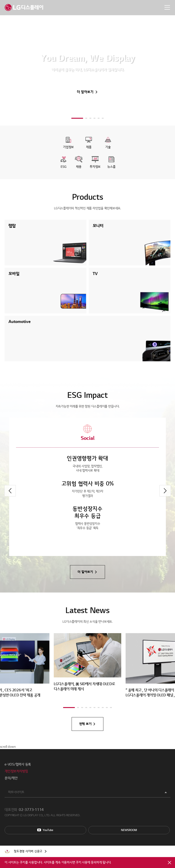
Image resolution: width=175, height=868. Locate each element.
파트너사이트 (16, 792)
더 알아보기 (85, 92)
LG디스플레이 (24, 8)
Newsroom (129, 830)
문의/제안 (11, 778)
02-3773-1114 (31, 810)
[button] (77, 118)
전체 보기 (85, 724)
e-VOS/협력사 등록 (18, 764)
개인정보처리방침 (16, 771)
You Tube (45, 830)
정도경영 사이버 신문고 (28, 851)
